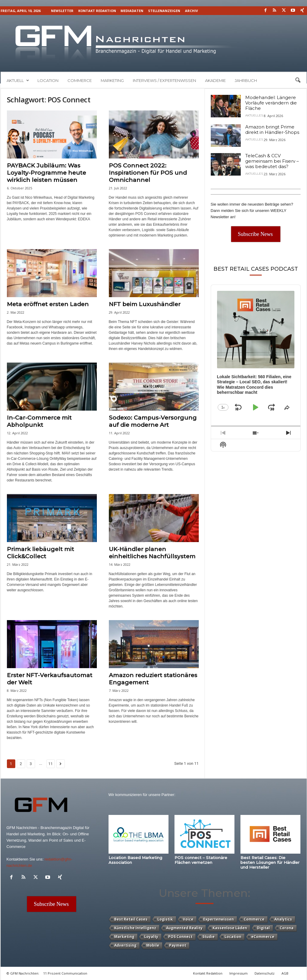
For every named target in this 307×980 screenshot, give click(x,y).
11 (51, 764)
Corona (287, 928)
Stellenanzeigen (164, 11)
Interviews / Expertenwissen (164, 80)
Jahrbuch (246, 80)
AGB (285, 973)
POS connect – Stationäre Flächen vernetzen (201, 860)
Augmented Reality (184, 928)
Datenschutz (265, 973)
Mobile (153, 945)
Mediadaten (132, 11)
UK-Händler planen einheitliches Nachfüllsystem (152, 553)
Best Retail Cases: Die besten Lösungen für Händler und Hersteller (270, 862)
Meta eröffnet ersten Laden (48, 304)
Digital (263, 928)
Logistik (165, 919)
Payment (178, 945)
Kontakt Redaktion (97, 11)
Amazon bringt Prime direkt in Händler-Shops (272, 130)
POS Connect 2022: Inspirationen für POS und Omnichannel (148, 173)
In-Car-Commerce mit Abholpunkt (39, 421)
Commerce (80, 80)
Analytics (283, 919)
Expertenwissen (219, 919)
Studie (209, 937)
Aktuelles (254, 116)
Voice (188, 919)
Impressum (238, 973)
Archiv (191, 11)
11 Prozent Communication (65, 973)
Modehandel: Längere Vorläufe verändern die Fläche (271, 103)
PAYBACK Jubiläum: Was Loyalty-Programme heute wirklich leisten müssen (46, 173)
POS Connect (180, 937)
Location (48, 80)
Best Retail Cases (131, 919)
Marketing (112, 80)
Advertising (125, 945)
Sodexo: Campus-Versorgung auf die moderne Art (153, 421)
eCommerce (263, 937)
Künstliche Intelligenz (135, 928)
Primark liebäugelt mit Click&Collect (40, 553)
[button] (298, 80)
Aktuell (18, 80)
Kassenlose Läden (230, 928)
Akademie (215, 80)
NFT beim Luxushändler (145, 304)
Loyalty (151, 937)
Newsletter (62, 11)
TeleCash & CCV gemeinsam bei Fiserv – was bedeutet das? (272, 161)
